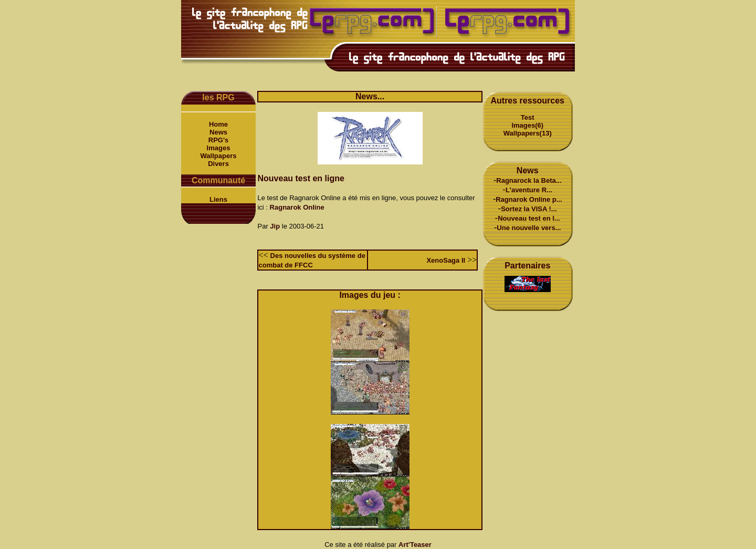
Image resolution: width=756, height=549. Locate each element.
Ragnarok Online (297, 207)
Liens (218, 199)
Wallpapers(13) (528, 133)
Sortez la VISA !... (529, 209)
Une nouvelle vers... (529, 228)
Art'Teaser (415, 545)
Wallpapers (219, 156)
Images (219, 148)
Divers (218, 164)
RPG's (219, 140)
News (218, 132)
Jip (275, 226)
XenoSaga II (446, 260)
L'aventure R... (529, 190)
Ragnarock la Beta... (529, 180)
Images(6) (527, 125)
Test (528, 117)
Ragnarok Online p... (529, 199)
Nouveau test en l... (529, 218)
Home (218, 124)
